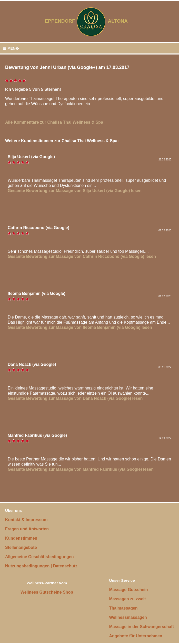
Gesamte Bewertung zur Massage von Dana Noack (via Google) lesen (75, 398)
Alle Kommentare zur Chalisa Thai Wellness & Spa (54, 122)
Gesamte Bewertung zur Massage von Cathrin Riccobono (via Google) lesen (82, 256)
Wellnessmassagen (128, 617)
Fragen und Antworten (27, 529)
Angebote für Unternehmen (136, 636)
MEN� (11, 48)
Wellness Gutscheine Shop (47, 592)
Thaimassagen (123, 608)
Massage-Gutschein (128, 590)
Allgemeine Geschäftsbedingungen (39, 557)
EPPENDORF (60, 21)
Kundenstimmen (21, 538)
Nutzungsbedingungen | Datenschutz (41, 566)
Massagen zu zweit (127, 599)
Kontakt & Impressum (26, 520)
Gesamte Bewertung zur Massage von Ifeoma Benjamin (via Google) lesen (80, 327)
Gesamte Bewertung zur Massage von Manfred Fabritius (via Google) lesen (81, 469)
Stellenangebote (21, 547)
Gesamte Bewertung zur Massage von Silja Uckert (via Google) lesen (75, 191)
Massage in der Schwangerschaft (141, 627)
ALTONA (121, 21)
